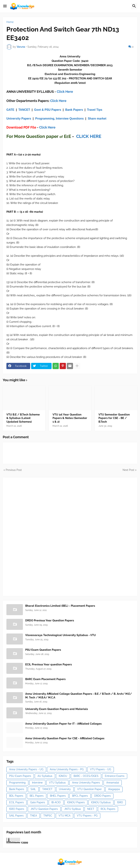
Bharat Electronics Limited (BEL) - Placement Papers (60, 606)
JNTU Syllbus (73, 809)
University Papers (19, 119)
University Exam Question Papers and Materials (57, 709)
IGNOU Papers (76, 802)
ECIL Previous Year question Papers (48, 664)
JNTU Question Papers (44, 809)
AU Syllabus (45, 776)
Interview (37, 783)
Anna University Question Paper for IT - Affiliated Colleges (63, 724)
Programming (17, 783)
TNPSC (48, 816)
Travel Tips (95, 110)
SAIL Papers (16, 816)
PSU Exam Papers (20, 776)
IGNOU (63, 776)
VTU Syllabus (57, 783)
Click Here (65, 92)
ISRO (120, 802)
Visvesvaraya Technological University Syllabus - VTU (60, 635)
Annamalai (113, 783)
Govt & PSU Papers (48, 110)
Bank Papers (74, 110)
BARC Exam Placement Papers (45, 679)
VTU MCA (65, 816)
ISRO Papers (17, 809)
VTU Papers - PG (87, 816)
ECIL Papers (16, 802)
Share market (97, 119)
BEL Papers (37, 796)
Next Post (128, 470)
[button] (5, 6)
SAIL (33, 789)
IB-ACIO (56, 802)
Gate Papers (38, 802)
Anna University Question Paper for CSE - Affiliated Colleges (65, 738)
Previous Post (14, 470)
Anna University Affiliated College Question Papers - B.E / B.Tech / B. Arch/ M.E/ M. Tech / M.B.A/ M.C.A (79, 696)
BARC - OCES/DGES (86, 776)
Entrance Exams (115, 776)
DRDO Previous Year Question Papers (50, 620)
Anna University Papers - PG (67, 769)
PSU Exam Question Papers (43, 650)
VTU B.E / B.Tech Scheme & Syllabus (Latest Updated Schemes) (23, 418)
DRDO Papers (102, 796)
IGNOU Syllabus (101, 802)
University (65, 789)
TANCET (24, 110)
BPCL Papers (80, 796)
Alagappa (114, 789)
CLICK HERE (89, 136)
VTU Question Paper (89, 789)
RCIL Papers (108, 809)
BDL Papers (16, 796)
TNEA (33, 816)
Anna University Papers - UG (26, 769)
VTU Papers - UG (101, 769)
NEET (91, 809)
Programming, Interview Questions (59, 119)
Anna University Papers (86, 783)
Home (10, 22)
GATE (10, 110)
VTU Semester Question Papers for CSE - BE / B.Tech (114, 418)
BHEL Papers (58, 796)
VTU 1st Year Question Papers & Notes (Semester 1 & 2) (70, 418)
